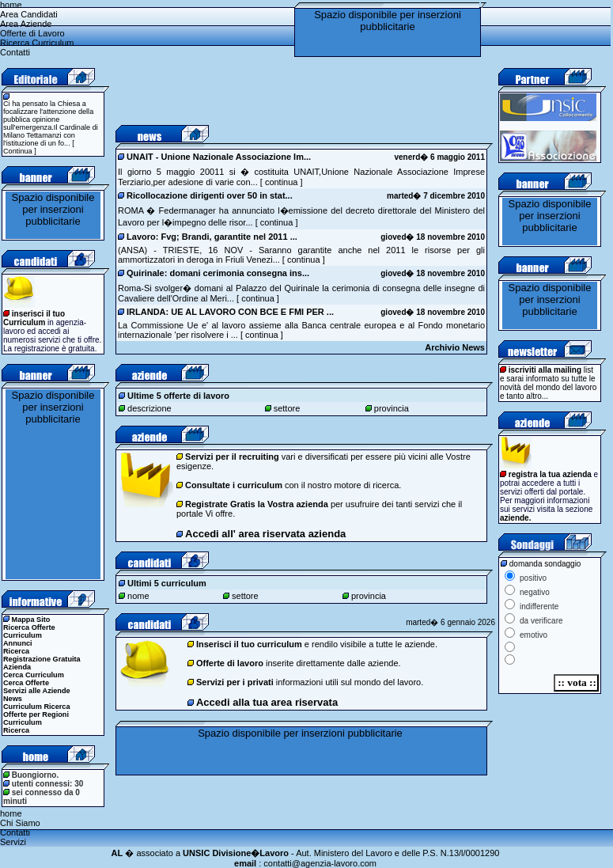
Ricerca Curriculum (37, 43)
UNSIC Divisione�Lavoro (236, 853)
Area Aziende (26, 24)
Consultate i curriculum (234, 485)
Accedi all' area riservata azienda (265, 534)
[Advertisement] (301, 92)
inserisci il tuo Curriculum (34, 318)
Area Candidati (29, 14)
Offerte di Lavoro (32, 33)
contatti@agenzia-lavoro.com (320, 863)
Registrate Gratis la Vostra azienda (257, 504)
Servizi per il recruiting (232, 457)
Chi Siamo (20, 823)
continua (280, 182)
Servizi (13, 842)
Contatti (15, 52)
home (11, 5)
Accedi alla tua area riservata (267, 702)
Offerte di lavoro (230, 663)
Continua (18, 151)
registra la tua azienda (550, 474)
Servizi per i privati (235, 682)
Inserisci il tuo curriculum (249, 644)
